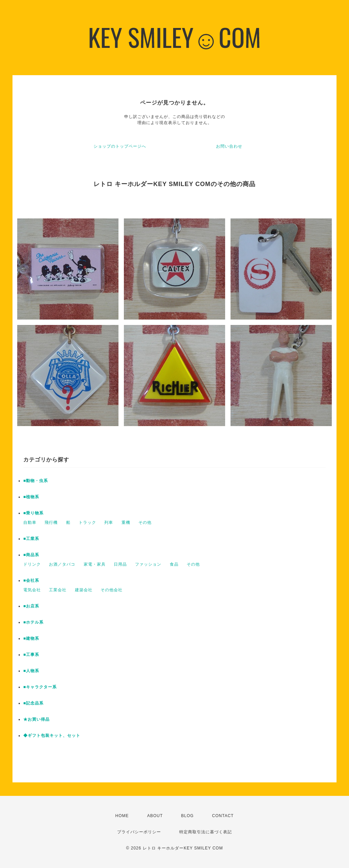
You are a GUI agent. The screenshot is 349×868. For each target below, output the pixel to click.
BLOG (187, 816)
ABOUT (155, 816)
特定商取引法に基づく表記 (206, 832)
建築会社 (84, 590)
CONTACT (223, 816)
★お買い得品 (36, 719)
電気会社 (32, 590)
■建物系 (31, 638)
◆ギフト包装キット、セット (52, 736)
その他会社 (112, 590)
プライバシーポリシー (139, 832)
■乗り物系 (33, 513)
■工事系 (31, 655)
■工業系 (31, 539)
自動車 (30, 522)
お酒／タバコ (62, 564)
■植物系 (31, 497)
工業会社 (58, 590)
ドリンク (32, 564)
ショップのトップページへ (120, 146)
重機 (126, 522)
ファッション (148, 564)
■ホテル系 (33, 622)
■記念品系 (33, 703)
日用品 (120, 564)
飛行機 (51, 522)
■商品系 (31, 555)
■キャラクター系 (40, 687)
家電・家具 (95, 564)
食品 (174, 564)
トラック (87, 522)
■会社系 (31, 580)
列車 (109, 522)
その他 (145, 522)
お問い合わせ (229, 146)
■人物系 (31, 671)
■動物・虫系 (36, 481)
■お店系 (31, 606)
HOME (122, 816)
